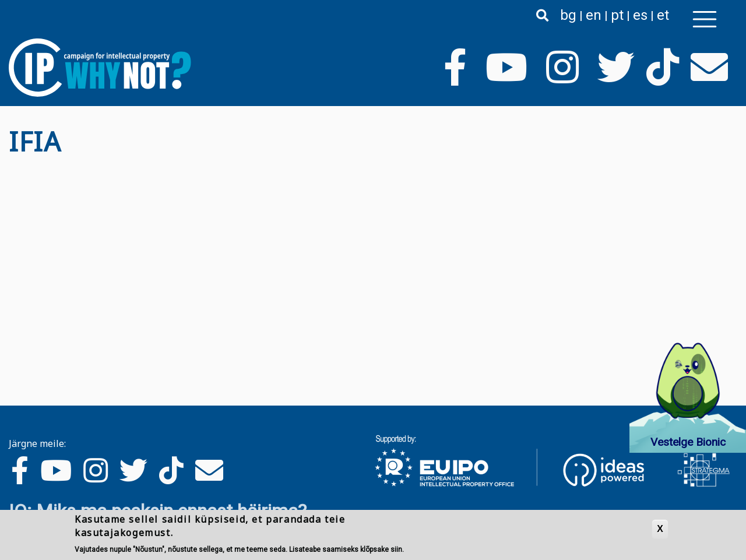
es (640, 15)
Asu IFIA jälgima (13, 167)
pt (617, 15)
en (594, 15)
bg (568, 15)
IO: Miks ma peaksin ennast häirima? (158, 511)
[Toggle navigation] (705, 19)
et (663, 15)
